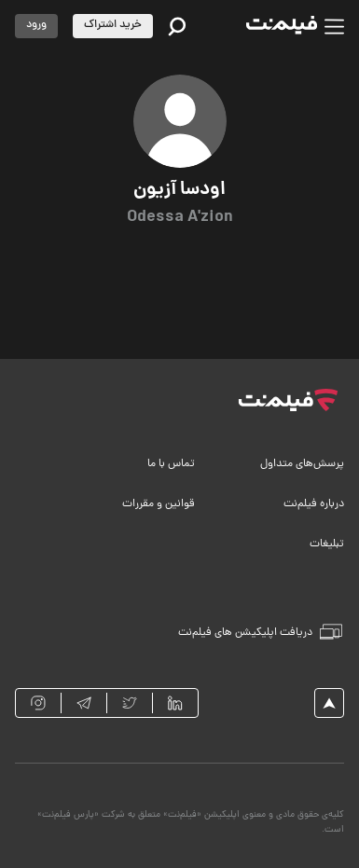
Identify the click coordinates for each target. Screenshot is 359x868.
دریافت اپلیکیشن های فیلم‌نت (260, 632)
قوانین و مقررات (159, 504)
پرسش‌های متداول (302, 464)
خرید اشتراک (113, 25)
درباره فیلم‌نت (314, 504)
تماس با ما (171, 464)
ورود (36, 25)
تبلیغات (327, 544)
